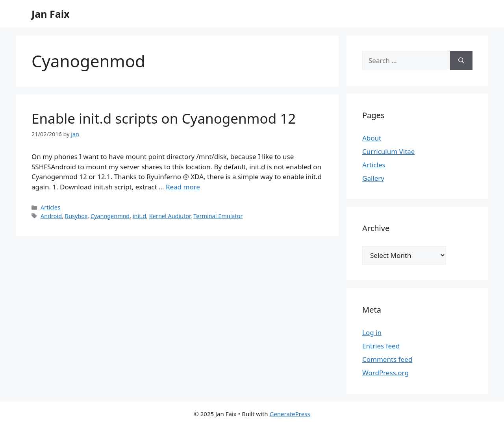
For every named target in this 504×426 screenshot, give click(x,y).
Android (51, 216)
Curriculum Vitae (388, 151)
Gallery (373, 178)
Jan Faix (51, 14)
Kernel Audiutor (170, 216)
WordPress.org (385, 373)
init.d (139, 216)
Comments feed (387, 359)
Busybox (76, 216)
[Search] (461, 61)
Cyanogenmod (110, 216)
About (372, 138)
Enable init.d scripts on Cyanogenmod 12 (164, 118)
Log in (372, 332)
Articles (50, 207)
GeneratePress (290, 414)
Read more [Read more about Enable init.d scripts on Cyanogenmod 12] (183, 187)
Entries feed (381, 346)
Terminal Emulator (218, 216)
